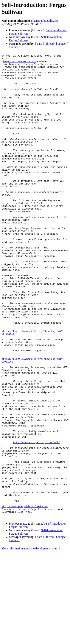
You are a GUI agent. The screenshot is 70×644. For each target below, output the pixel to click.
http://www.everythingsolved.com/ (25, 597)
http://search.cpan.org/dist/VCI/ (36, 520)
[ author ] (15, 47)
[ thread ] (50, 44)
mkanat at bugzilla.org (44, 21)
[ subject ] (62, 44)
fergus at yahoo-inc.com (20, 63)
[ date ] (39, 44)
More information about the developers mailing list (32, 641)
